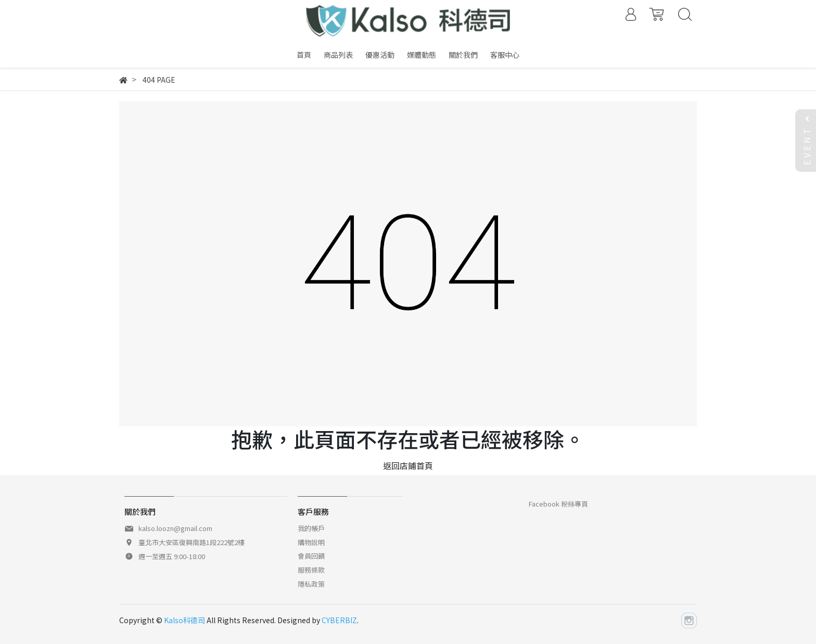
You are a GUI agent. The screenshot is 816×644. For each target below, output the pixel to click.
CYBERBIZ (339, 620)
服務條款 (311, 570)
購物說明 (311, 542)
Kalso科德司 (184, 620)
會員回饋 (311, 556)
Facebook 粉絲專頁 (558, 504)
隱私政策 (311, 584)
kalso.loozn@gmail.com (175, 528)
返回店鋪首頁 (408, 465)
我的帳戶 (311, 528)
